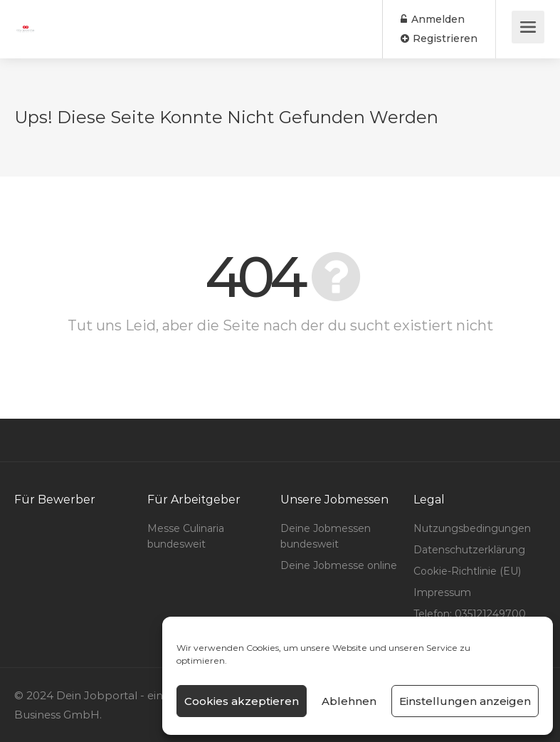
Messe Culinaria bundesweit (186, 536)
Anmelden (433, 19)
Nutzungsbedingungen (472, 528)
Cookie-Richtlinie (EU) (467, 571)
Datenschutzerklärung (469, 550)
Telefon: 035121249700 (470, 614)
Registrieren (439, 38)
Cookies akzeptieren (242, 701)
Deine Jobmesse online (339, 565)
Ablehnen (349, 701)
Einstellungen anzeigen (465, 701)
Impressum (442, 592)
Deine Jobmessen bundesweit (326, 536)
